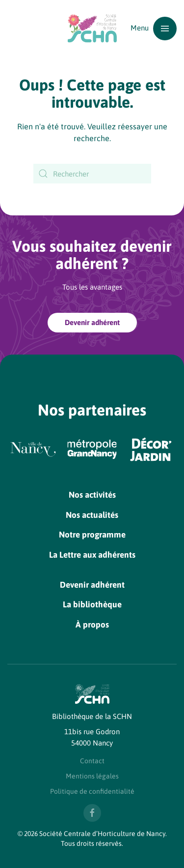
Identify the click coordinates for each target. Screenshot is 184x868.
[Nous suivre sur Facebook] (92, 813)
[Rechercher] (92, 174)
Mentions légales (92, 776)
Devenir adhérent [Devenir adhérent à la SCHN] (92, 322)
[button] (154, 28)
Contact (92, 761)
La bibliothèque (92, 604)
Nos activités (92, 495)
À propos (92, 625)
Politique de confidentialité (92, 791)
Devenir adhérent (92, 585)
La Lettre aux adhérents (92, 555)
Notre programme (92, 535)
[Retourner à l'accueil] (92, 28)
